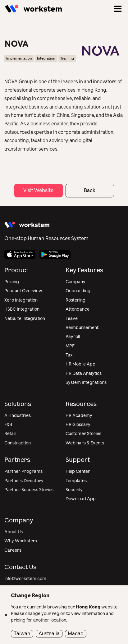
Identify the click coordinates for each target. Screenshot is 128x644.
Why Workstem (21, 541)
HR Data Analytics (84, 373)
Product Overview (23, 291)
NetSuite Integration (25, 319)
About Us (14, 532)
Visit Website (38, 190)
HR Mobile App (80, 364)
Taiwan (22, 634)
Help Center (78, 471)
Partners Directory (24, 481)
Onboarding (78, 291)
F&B (8, 425)
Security (74, 490)
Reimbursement (82, 328)
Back (90, 190)
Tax (69, 355)
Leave (72, 319)
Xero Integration (21, 300)
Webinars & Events (85, 443)
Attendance (78, 309)
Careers (13, 550)
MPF (70, 346)
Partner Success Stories (29, 490)
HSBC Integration (22, 309)
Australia (49, 634)
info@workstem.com (25, 579)
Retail (10, 434)
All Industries (18, 416)
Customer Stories (83, 434)
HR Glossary (78, 425)
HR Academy (79, 416)
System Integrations (86, 383)
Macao (76, 634)
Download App (81, 499)
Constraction (18, 443)
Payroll (73, 337)
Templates (76, 481)
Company (75, 282)
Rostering (75, 300)
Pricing (12, 282)
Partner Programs (23, 471)
